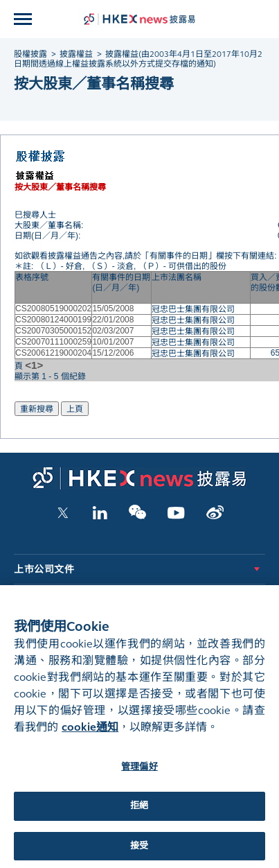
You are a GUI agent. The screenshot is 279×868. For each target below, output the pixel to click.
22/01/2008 (113, 320)
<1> (34, 365)
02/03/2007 (113, 331)
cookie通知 (90, 735)
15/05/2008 (113, 309)
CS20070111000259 (53, 342)
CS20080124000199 (53, 320)
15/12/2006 (113, 353)
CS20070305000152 (53, 331)
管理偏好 (139, 775)
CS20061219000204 (53, 353)
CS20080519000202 (53, 309)
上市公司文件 (44, 570)
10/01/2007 (113, 342)
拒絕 (139, 815)
